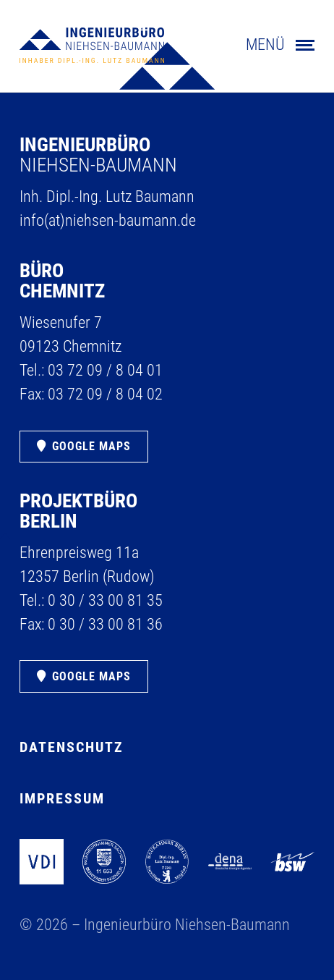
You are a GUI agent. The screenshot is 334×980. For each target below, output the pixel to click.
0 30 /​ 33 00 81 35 (105, 600)
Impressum (62, 799)
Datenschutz (72, 747)
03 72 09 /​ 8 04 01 (105, 370)
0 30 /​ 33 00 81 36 (105, 624)
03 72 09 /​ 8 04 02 (105, 394)
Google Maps (91, 446)
